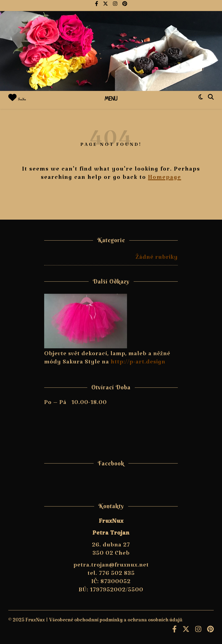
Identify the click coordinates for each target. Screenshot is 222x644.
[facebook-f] (97, 6)
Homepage (165, 179)
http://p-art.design (138, 363)
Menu (111, 99)
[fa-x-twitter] (106, 6)
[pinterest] (125, 6)
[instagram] (116, 6)
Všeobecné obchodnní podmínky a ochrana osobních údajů (116, 622)
